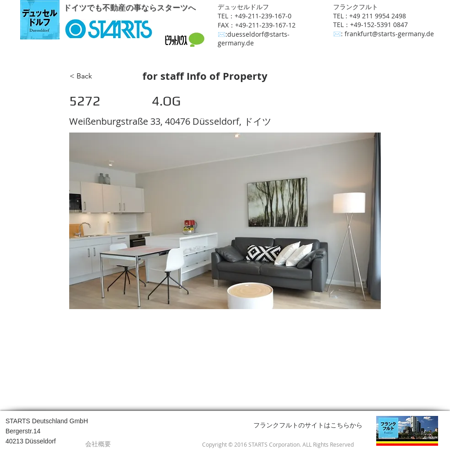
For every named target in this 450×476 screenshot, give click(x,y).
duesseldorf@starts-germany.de (254, 39)
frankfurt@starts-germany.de (389, 34)
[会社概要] (98, 444)
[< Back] (100, 76)
